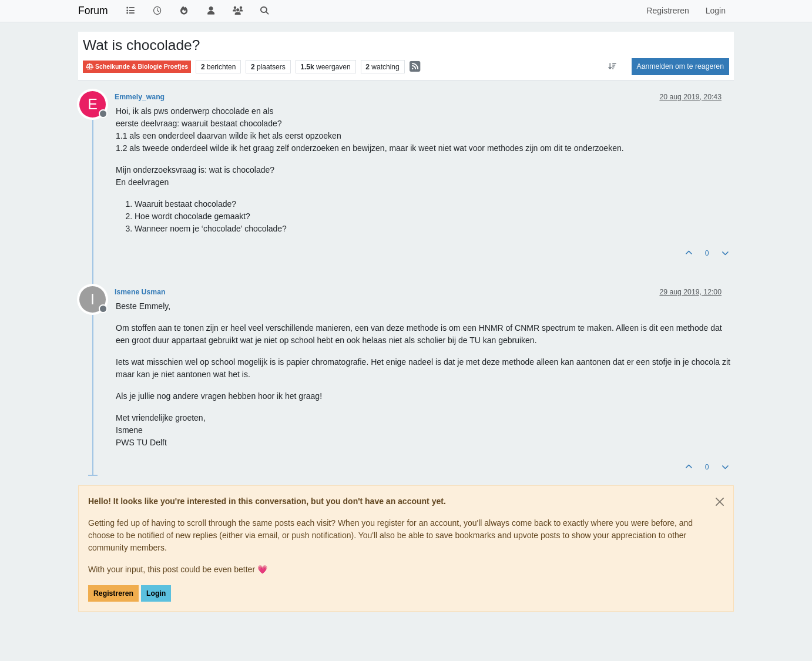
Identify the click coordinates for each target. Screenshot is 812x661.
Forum (93, 11)
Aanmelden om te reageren (680, 66)
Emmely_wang (140, 97)
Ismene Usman (140, 292)
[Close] (720, 502)
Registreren (113, 593)
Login (156, 593)
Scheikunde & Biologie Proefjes (137, 67)
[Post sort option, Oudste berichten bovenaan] (612, 66)
